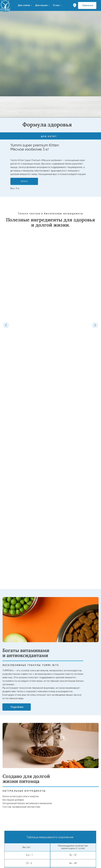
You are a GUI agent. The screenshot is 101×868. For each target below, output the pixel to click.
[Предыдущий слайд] (6, 273)
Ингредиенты (8, 785)
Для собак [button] (24, 5)
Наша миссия (8, 812)
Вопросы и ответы (62, 780)
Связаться (88, 5)
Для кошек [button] (41, 5)
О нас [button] (56, 5)
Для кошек (7, 780)
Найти (66, 817)
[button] (32, 6)
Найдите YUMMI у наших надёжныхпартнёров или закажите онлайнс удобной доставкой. (70, 810)
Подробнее (17, 427)
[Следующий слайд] (95, 273)
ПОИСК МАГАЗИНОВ (64, 800)
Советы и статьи (61, 774)
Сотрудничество (13, 832)
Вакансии (6, 818)
